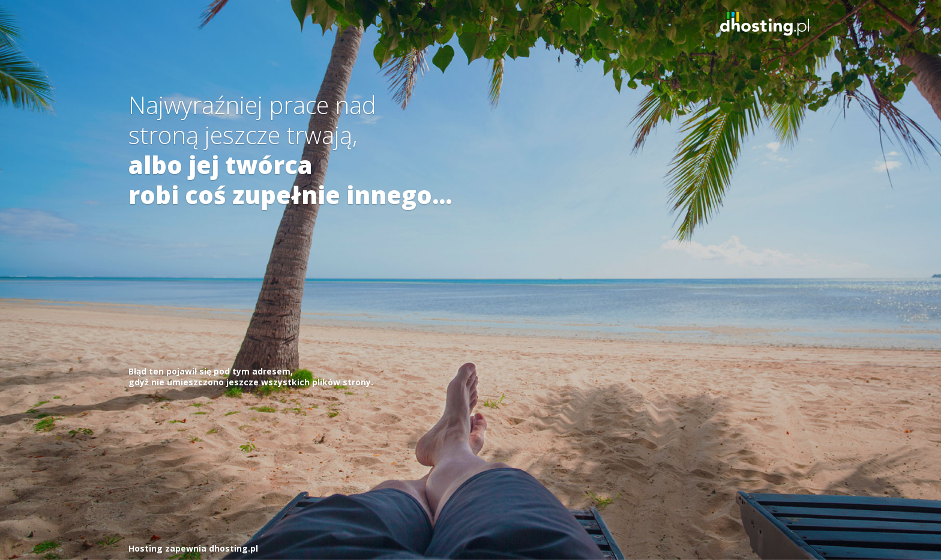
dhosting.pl (233, 548)
